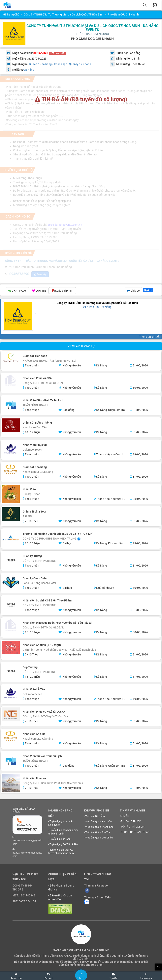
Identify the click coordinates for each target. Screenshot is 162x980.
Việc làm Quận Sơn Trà (98, 833)
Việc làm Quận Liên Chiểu (99, 838)
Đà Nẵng (29, 70)
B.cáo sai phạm (63, 291)
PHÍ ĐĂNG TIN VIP (131, 822)
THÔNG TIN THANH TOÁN (135, 833)
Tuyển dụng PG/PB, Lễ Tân (64, 845)
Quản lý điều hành (80, 64)
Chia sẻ (133, 291)
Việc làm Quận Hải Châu (98, 822)
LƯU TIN (39, 291)
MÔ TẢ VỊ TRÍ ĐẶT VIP (133, 827)
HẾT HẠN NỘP (57, 53)
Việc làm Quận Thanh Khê (99, 828)
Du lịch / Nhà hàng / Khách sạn (48, 64)
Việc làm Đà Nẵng (95, 817)
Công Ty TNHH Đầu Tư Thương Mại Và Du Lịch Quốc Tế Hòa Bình (64, 14)
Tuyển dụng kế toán (60, 839)
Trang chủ (11, 14)
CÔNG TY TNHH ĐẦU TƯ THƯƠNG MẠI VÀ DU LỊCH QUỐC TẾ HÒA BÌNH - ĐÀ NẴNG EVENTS (92, 28)
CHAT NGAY (17, 291)
